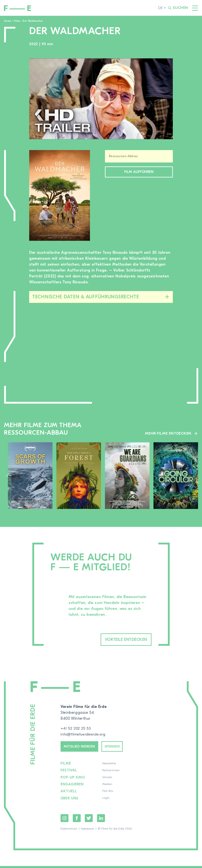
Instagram (65, 820)
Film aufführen (139, 172)
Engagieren (72, 787)
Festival (69, 773)
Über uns (70, 800)
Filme (17, 21)
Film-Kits (108, 793)
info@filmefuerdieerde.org (84, 735)
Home (7, 21)
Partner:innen (111, 773)
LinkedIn (101, 820)
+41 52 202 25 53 (76, 729)
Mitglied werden (82, 748)
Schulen (108, 780)
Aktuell (69, 793)
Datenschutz (69, 831)
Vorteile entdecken (120, 640)
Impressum (87, 831)
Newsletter (109, 766)
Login (106, 800)
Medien (108, 787)
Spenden (118, 748)
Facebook (77, 820)
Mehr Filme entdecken (168, 433)
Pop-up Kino (73, 780)
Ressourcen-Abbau (123, 156)
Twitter (89, 820)
